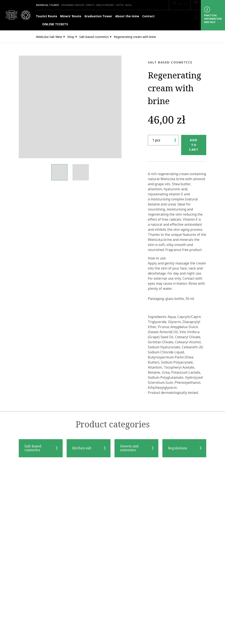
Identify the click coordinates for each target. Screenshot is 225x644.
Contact (148, 16)
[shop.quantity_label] (163, 140)
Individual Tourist (48, 5)
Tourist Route (46, 16)
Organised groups (73, 5)
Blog (129, 5)
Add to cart (194, 145)
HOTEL (120, 5)
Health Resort (105, 5)
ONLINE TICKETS (52, 24)
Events (90, 5)
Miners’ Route (71, 16)
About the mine (127, 16)
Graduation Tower (98, 16)
